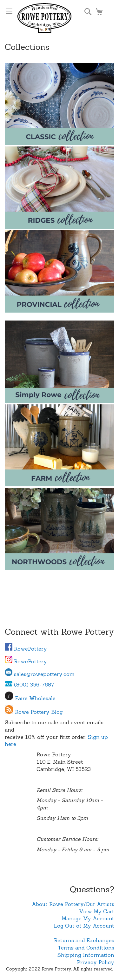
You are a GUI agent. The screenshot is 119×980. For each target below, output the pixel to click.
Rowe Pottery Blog (39, 712)
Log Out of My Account (84, 926)
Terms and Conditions (86, 948)
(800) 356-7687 (30, 685)
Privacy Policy (96, 962)
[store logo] (44, 18)
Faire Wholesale (35, 698)
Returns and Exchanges (84, 940)
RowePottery (26, 649)
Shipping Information (86, 955)
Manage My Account (88, 918)
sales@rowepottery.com (40, 674)
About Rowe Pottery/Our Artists (73, 904)
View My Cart (97, 911)
